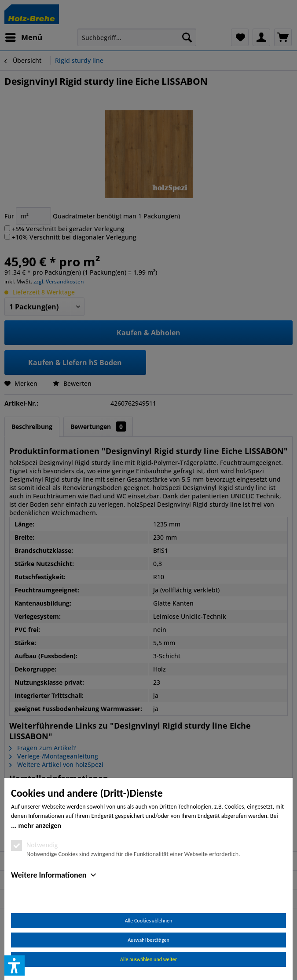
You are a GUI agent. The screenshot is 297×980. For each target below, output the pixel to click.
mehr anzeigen (40, 826)
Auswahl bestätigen (148, 940)
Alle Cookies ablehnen (148, 921)
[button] (15, 965)
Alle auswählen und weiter (148, 959)
